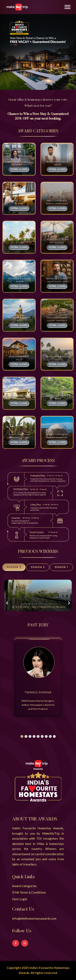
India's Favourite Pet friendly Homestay (57, 243)
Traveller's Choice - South (19, 241)
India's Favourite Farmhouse (19, 397)
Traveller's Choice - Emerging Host (19, 163)
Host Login (20, 899)
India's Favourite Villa (19, 358)
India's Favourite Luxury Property (57, 319)
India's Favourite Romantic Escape (19, 436)
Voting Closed (19, 169)
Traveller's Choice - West (57, 397)
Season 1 (62, 567)
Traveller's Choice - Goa (57, 358)
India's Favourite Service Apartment (57, 202)
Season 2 (38, 567)
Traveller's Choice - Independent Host (57, 280)
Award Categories (24, 886)
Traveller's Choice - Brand (57, 163)
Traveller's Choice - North (19, 280)
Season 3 (14, 567)
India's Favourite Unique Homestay (57, 436)
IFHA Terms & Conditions (29, 892)
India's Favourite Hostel (19, 202)
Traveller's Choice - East (19, 319)
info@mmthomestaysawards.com (34, 918)
